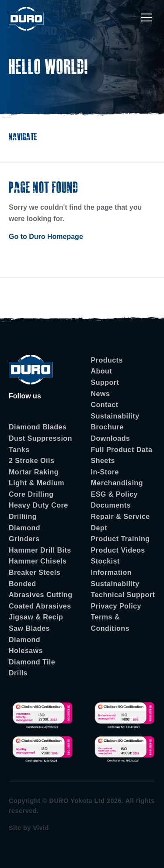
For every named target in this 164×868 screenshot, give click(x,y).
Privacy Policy (116, 606)
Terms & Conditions (110, 623)
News (101, 394)
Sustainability (115, 416)
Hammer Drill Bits (40, 550)
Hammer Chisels (38, 561)
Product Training (120, 539)
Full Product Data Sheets (122, 455)
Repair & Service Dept (120, 522)
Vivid (41, 828)
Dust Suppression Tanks (40, 444)
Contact (105, 405)
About (102, 371)
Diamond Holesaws (26, 645)
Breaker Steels (35, 572)
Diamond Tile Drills (32, 668)
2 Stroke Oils (31, 461)
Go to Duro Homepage (46, 237)
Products (107, 360)
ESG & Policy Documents (114, 500)
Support (105, 382)
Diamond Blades (38, 427)
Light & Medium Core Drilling (37, 489)
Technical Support (123, 595)
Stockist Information (112, 567)
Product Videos (118, 550)
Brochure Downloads (111, 433)
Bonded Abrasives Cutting (40, 590)
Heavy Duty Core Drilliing (38, 511)
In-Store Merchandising (117, 478)
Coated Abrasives (40, 606)
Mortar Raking (34, 472)
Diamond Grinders (24, 534)
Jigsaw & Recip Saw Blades (36, 623)
